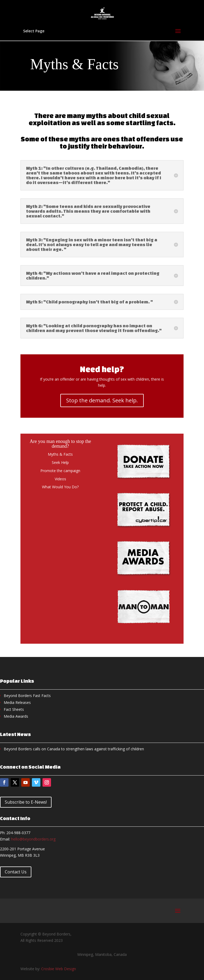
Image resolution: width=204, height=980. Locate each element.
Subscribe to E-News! (26, 802)
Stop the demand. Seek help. (102, 400)
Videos (60, 479)
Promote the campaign (60, 471)
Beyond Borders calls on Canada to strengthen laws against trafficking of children (74, 749)
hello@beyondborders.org (33, 839)
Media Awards (16, 716)
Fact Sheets (14, 709)
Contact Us (16, 872)
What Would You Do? (60, 487)
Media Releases (17, 702)
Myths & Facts (60, 454)
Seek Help (60, 462)
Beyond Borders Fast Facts (27, 696)
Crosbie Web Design (59, 969)
